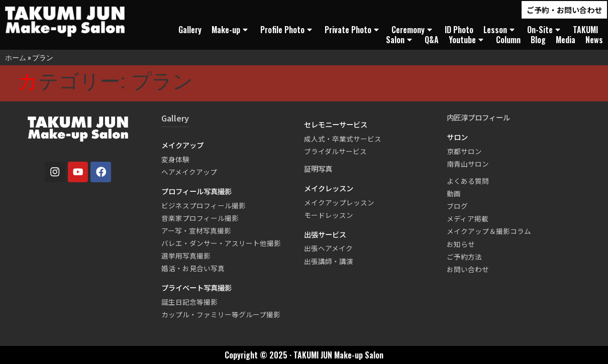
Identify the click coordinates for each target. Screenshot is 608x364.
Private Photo (353, 30)
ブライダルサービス (335, 151)
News (594, 40)
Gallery (190, 30)
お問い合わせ (468, 269)
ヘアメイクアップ (189, 172)
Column (508, 40)
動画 (454, 193)
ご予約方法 (464, 257)
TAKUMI (585, 30)
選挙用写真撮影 (186, 256)
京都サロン (464, 151)
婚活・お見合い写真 (193, 268)
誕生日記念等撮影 (189, 302)
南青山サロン (468, 164)
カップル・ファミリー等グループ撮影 (221, 314)
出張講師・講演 (329, 261)
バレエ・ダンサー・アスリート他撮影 (221, 243)
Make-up (231, 30)
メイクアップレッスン (339, 202)
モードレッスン (329, 215)
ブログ (457, 206)
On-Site (545, 30)
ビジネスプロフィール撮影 (204, 205)
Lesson (500, 30)
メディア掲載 (468, 218)
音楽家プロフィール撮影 (200, 218)
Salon (400, 40)
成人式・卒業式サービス (343, 139)
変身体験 (175, 159)
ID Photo (459, 30)
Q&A (432, 40)
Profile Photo (287, 30)
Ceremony (413, 30)
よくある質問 (468, 181)
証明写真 (318, 168)
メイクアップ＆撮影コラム (489, 231)
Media (566, 40)
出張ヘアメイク (328, 248)
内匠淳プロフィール (478, 117)
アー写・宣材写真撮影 (196, 230)
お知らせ (461, 244)
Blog (538, 40)
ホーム (16, 57)
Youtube (467, 40)
